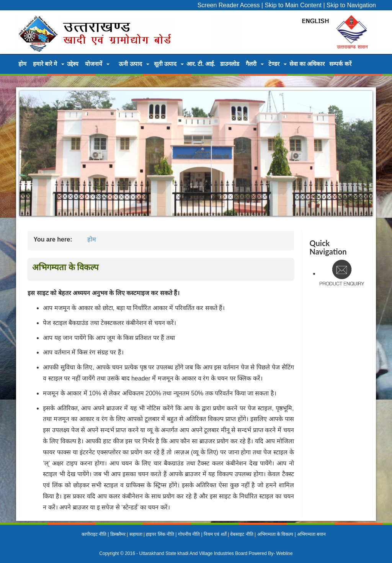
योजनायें (94, 64)
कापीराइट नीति (94, 534)
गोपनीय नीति (189, 534)
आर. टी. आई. (201, 64)
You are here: (53, 239)
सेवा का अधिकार (307, 64)
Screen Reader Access (229, 5)
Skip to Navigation (351, 5)
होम (22, 64)
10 (241, 224)
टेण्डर (274, 64)
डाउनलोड (230, 64)
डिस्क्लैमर (118, 534)
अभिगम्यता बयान (311, 534)
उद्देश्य (73, 64)
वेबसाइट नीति (242, 534)
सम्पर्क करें (340, 64)
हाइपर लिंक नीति (160, 534)
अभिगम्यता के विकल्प (275, 534)
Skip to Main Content (293, 5)
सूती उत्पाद (165, 64)
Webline (285, 553)
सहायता (136, 534)
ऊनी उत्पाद (130, 64)
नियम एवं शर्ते (215, 534)
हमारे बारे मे (45, 64)
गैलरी (251, 64)
